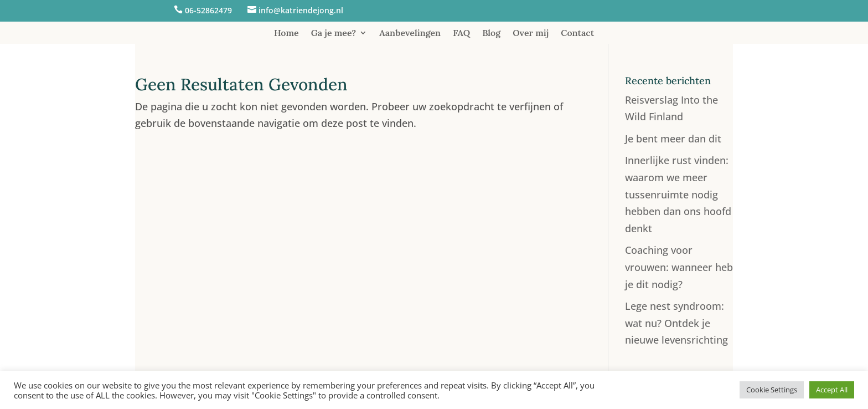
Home (286, 34)
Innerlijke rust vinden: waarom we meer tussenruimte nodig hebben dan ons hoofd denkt (678, 194)
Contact (577, 34)
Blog (491, 34)
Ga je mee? (334, 34)
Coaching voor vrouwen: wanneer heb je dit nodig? (679, 267)
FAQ (461, 34)
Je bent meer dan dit (673, 139)
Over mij (531, 34)
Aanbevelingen (410, 34)
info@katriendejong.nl (301, 10)
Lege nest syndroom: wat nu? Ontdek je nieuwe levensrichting (676, 323)
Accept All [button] (832, 390)
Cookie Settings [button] (772, 390)
